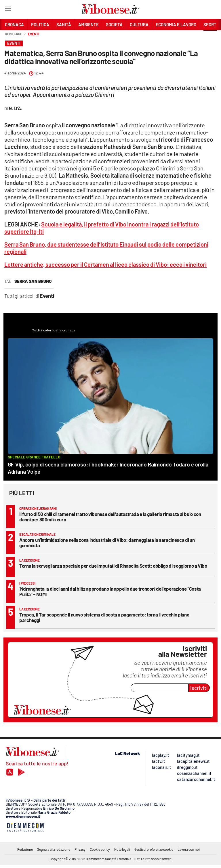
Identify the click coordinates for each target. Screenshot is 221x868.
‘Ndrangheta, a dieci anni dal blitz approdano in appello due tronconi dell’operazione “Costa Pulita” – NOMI (110, 591)
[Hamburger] (8, 10)
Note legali (122, 849)
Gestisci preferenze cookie (154, 849)
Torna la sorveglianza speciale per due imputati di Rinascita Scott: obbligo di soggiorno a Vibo (113, 566)
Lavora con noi (189, 849)
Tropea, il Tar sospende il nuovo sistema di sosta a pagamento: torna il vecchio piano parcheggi (104, 617)
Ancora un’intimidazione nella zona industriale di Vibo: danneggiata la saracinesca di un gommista (107, 542)
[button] (210, 37)
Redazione (25, 849)
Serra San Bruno (33, 281)
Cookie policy (100, 849)
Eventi (33, 34)
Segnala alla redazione (54, 849)
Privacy (80, 849)
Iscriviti (199, 688)
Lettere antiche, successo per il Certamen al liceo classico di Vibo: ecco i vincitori (105, 264)
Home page (14, 34)
